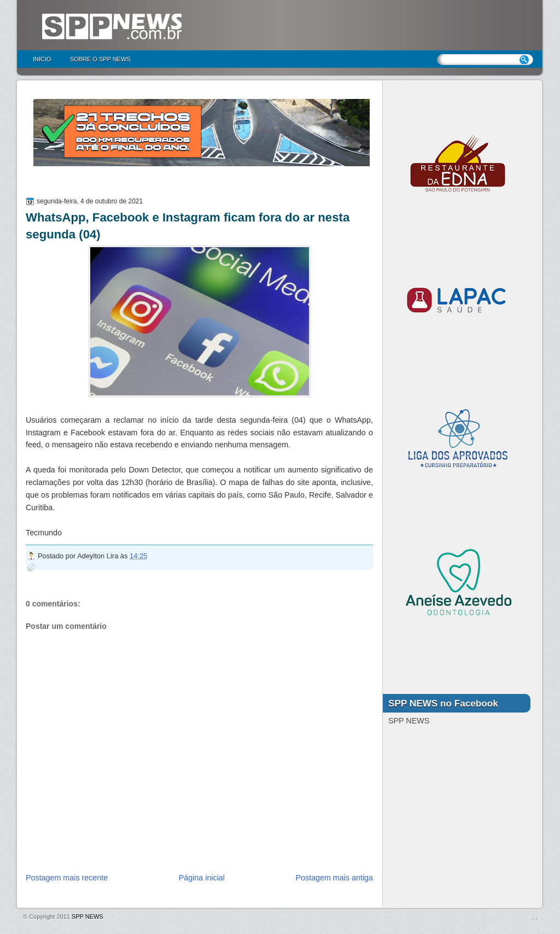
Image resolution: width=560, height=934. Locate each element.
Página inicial (202, 878)
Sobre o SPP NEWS (100, 59)
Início (42, 59)
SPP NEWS (87, 917)
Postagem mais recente (67, 878)
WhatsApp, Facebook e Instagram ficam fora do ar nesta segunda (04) (188, 226)
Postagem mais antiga (334, 878)
